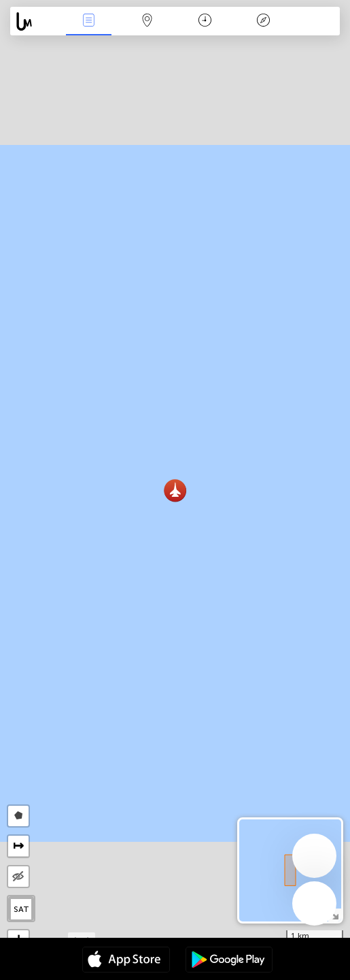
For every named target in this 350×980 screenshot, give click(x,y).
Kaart (147, 21)
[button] (175, 490)
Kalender (205, 21)
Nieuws (89, 21)
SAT (21, 909)
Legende (263, 21)
